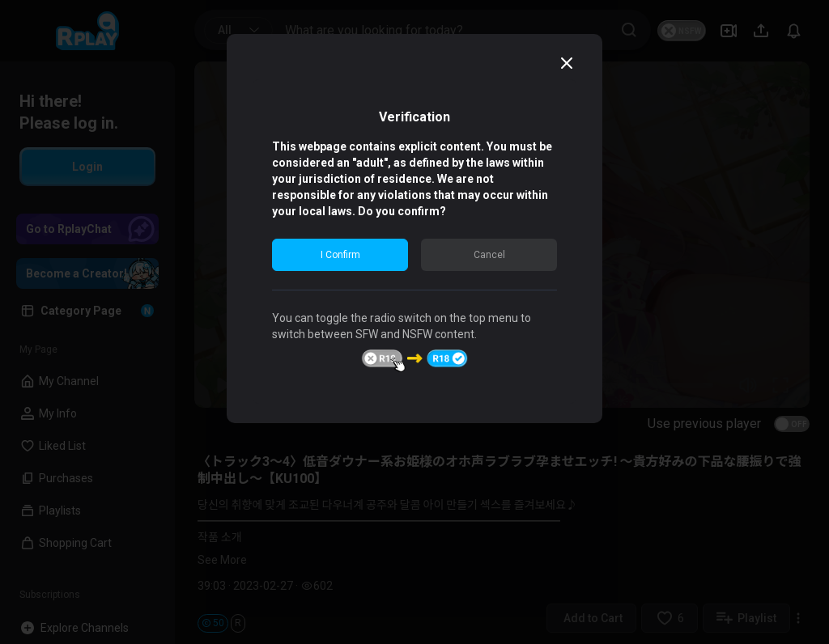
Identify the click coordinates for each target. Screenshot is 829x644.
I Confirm (340, 255)
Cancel (489, 255)
